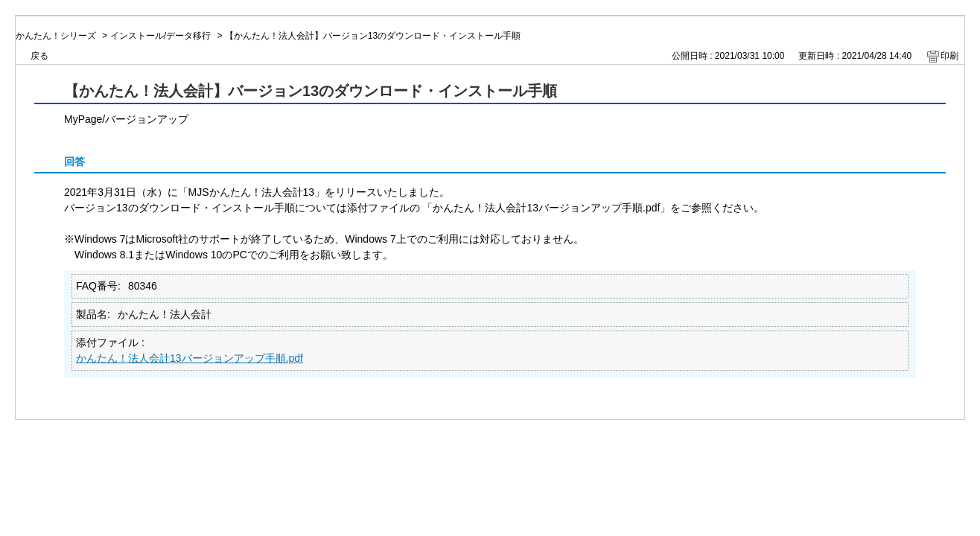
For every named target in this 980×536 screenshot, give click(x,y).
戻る (39, 56)
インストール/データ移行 (160, 36)
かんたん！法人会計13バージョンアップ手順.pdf (190, 358)
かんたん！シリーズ (56, 36)
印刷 (949, 56)
